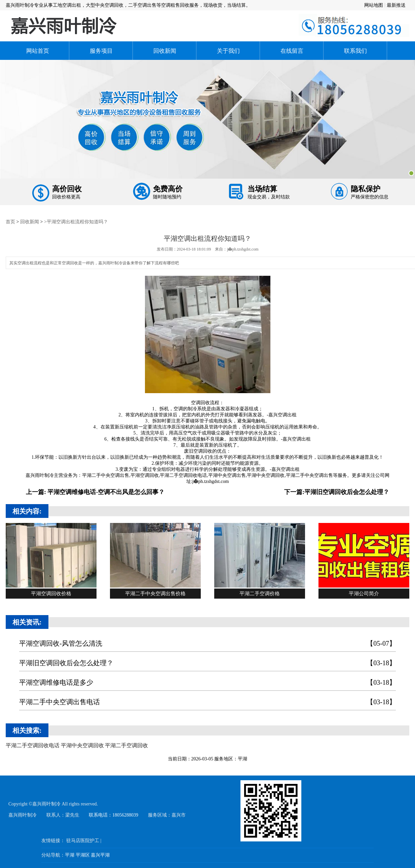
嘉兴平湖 (100, 855)
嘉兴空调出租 (282, 414)
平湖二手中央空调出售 (106, 475)
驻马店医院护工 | (84, 840)
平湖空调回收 (145, 475)
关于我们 (228, 51)
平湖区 (83, 855)
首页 (10, 221)
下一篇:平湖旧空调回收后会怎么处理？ (337, 491)
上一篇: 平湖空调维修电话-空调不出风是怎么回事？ (95, 491)
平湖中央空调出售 (227, 475)
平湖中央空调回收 (266, 475)
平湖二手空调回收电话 (183, 475)
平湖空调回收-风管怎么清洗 (207, 643)
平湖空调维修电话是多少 (207, 682)
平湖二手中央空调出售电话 (207, 702)
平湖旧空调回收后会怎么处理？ (207, 663)
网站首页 (38, 51)
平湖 (70, 855)
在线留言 (292, 51)
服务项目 (101, 51)
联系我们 (355, 51)
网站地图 (374, 5)
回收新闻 (165, 51)
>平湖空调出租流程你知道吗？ (76, 221)
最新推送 (396, 5)
